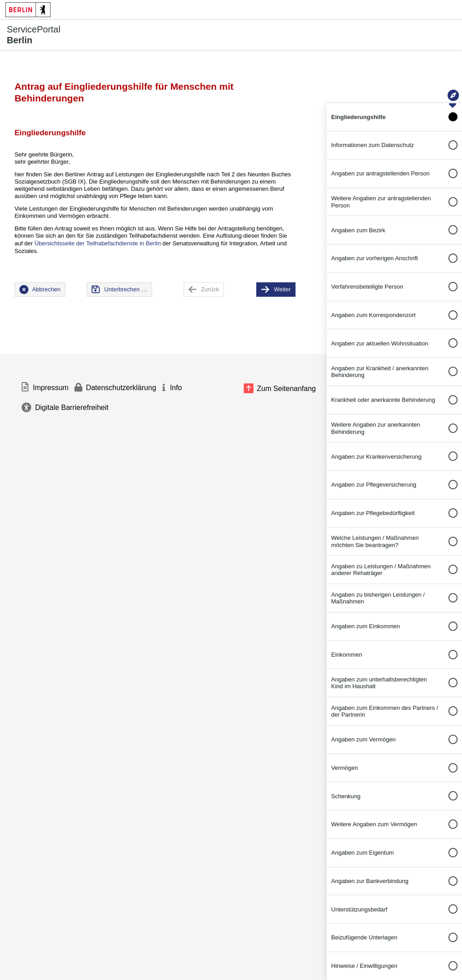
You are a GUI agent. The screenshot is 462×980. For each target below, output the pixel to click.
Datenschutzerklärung (121, 388)
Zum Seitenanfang (286, 389)
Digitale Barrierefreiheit (72, 407)
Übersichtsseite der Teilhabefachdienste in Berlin (97, 243)
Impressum (51, 388)
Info (176, 388)
